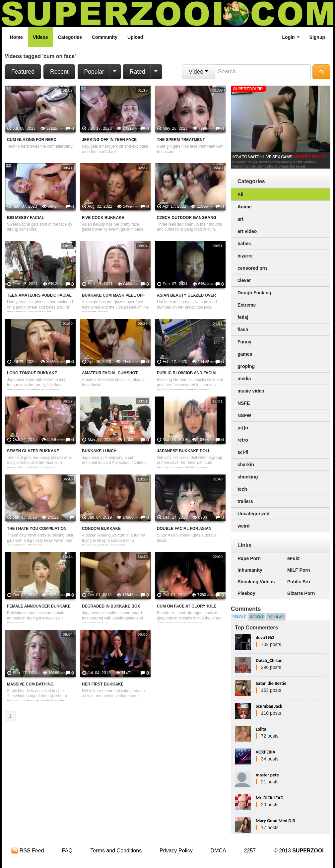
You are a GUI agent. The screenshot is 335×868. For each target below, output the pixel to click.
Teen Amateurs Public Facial (39, 295)
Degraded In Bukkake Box (111, 606)
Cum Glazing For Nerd (32, 140)
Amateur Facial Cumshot (110, 373)
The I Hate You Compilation (37, 529)
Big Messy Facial (26, 218)
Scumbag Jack (269, 706)
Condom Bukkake (101, 529)
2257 (250, 851)
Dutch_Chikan (269, 660)
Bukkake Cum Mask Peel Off (113, 295)
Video (199, 72)
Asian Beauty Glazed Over (186, 295)
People (239, 617)
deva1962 (265, 638)
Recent (59, 72)
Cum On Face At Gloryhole (187, 606)
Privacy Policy (176, 851)
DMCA (218, 851)
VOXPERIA (266, 752)
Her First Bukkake (103, 684)
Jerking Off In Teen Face (109, 140)
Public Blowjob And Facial (187, 373)
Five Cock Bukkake (103, 218)
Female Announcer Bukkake (39, 606)
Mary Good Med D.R (275, 821)
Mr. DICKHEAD (269, 798)
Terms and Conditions (116, 851)
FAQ (67, 851)
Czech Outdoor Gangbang (187, 218)
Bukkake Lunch (99, 451)
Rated (137, 72)
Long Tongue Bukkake (32, 373)
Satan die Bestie (271, 683)
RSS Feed (28, 851)
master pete (267, 775)
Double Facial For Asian (184, 529)
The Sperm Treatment (181, 140)
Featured (23, 72)
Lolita (261, 729)
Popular (94, 72)
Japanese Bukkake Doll (184, 451)
